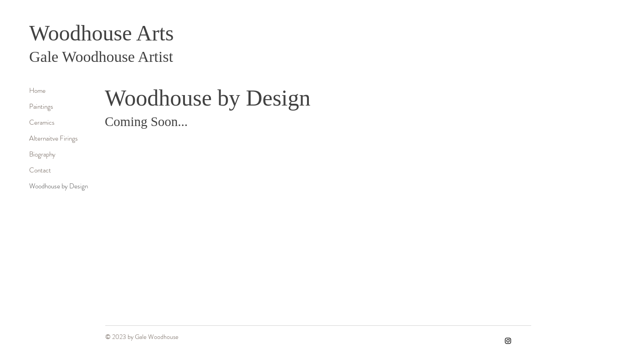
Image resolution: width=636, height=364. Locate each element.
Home (37, 91)
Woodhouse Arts (101, 33)
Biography (42, 154)
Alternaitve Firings (54, 138)
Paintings (41, 106)
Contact (40, 170)
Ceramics (42, 122)
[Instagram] (508, 341)
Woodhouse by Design (59, 186)
